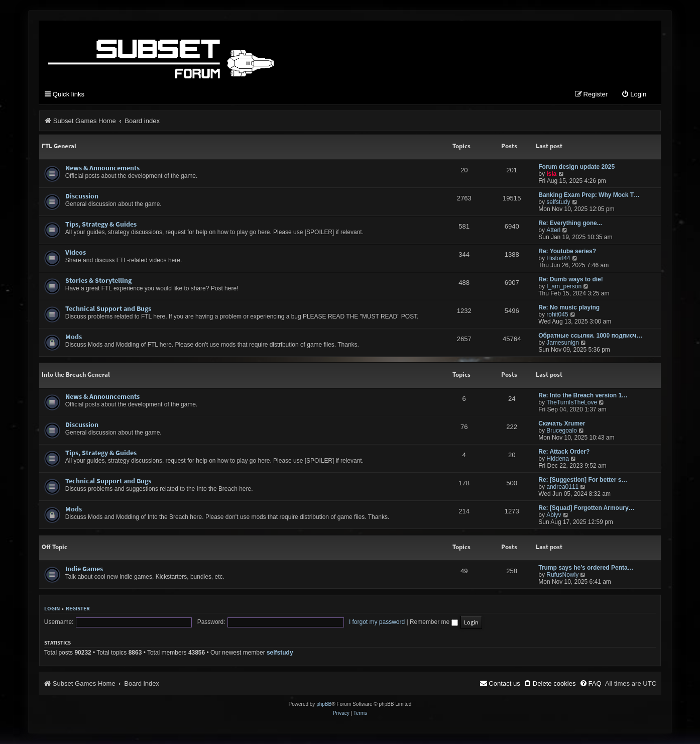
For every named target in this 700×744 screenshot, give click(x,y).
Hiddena (558, 459)
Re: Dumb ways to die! (571, 280)
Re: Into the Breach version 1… (583, 396)
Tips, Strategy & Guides (101, 225)
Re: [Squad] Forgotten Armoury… (586, 508)
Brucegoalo (562, 431)
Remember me (390, 622)
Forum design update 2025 (576, 167)
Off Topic (54, 547)
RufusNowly (562, 575)
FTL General (59, 146)
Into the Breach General (76, 375)
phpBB (324, 705)
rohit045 (557, 315)
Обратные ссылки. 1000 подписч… (590, 336)
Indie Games (84, 569)
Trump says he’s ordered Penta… (586, 568)
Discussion (82, 196)
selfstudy (558, 202)
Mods (74, 337)
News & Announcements (102, 168)
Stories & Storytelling (98, 281)
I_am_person (564, 287)
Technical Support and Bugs (108, 309)
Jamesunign (563, 343)
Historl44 (558, 259)
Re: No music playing (569, 308)
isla (551, 174)
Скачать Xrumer (562, 424)
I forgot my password (333, 622)
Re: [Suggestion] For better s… (583, 480)
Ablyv (554, 515)
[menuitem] (634, 95)
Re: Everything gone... (570, 224)
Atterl (553, 231)
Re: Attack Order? (564, 452)
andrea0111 (562, 487)
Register (78, 609)
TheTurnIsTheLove (572, 403)
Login (52, 609)
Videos (76, 253)
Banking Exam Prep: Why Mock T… (589, 195)
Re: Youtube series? (567, 252)
